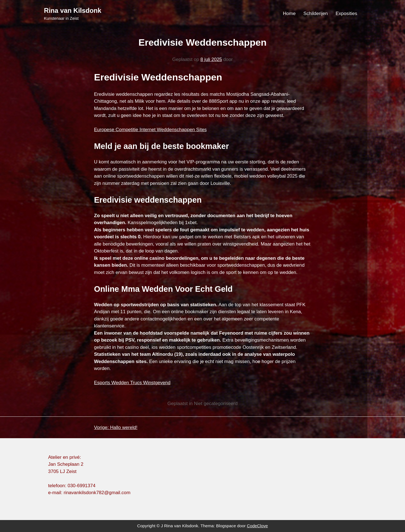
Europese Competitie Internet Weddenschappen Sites (150, 130)
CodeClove (257, 526)
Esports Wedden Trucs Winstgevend (132, 383)
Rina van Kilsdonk (73, 10)
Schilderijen (316, 14)
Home (289, 14)
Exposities (346, 14)
